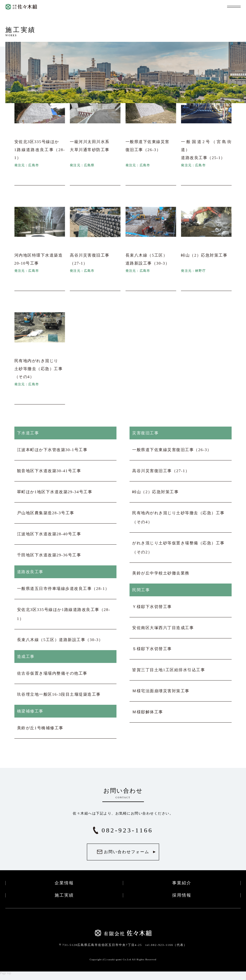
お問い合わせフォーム (127, 852)
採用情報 (182, 895)
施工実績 (64, 895)
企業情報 (64, 883)
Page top (6, 973)
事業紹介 (182, 883)
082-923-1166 (127, 830)
